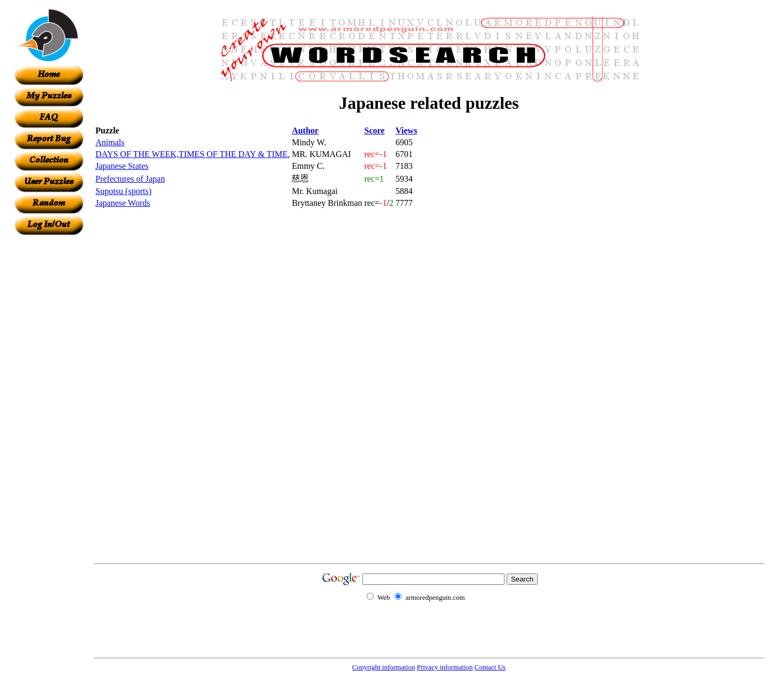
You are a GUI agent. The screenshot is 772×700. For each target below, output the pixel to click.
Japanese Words (123, 203)
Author (305, 131)
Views (406, 131)
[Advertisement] (49, 396)
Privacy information (444, 667)
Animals (110, 142)
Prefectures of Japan (130, 179)
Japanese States (122, 166)
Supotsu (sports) (123, 191)
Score (375, 131)
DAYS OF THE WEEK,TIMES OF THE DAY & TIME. (192, 154)
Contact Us (490, 667)
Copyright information (384, 667)
